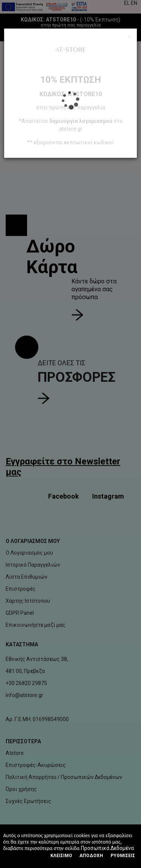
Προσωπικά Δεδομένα (107, 848)
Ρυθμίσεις (123, 856)
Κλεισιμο (61, 856)
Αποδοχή (91, 856)
